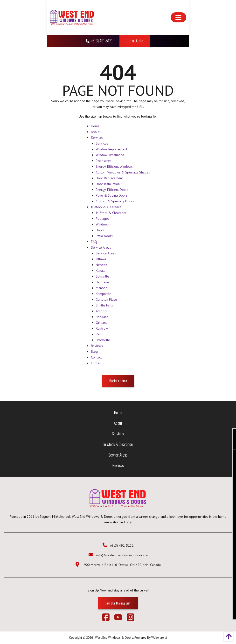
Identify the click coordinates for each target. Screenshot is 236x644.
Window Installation (110, 155)
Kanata (101, 271)
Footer (96, 363)
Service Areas (101, 247)
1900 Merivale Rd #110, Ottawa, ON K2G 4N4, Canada (121, 565)
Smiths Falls (104, 305)
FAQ (94, 242)
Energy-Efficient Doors (112, 190)
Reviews (97, 346)
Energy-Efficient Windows (114, 166)
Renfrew (102, 328)
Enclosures (104, 161)
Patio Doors (104, 236)
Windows (102, 224)
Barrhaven (103, 282)
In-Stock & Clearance (111, 213)
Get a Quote (135, 41)
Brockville (103, 340)
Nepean (101, 265)
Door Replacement (109, 178)
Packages (103, 219)
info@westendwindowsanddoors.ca (122, 555)
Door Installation (108, 184)
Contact (96, 357)
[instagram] (130, 618)
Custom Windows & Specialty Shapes (123, 172)
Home (95, 126)
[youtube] (120, 618)
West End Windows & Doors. (114, 638)
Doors (100, 230)
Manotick (102, 288)
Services (97, 138)
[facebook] (108, 618)
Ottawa (101, 259)
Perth (100, 334)
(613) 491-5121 (100, 41)
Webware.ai (159, 638)
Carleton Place (106, 299)
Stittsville (102, 276)
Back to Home (118, 381)
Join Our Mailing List (118, 603)
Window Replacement (111, 149)
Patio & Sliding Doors (112, 195)
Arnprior (102, 311)
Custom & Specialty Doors (115, 201)
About (95, 132)
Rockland (102, 317)
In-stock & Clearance (106, 207)
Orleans (101, 323)
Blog (94, 352)
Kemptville (104, 294)
